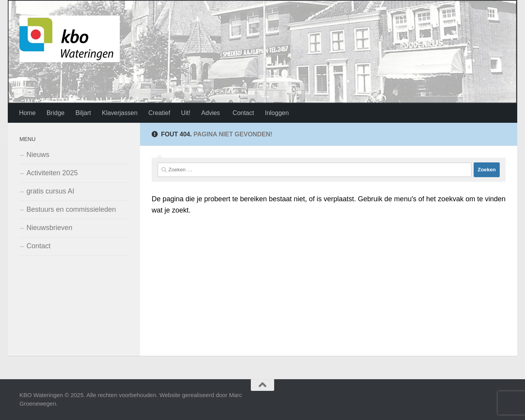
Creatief (159, 113)
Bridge (56, 113)
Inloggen (277, 113)
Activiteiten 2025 (52, 173)
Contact (243, 113)
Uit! (186, 113)
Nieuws (38, 155)
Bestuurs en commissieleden (71, 209)
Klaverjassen (120, 113)
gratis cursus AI (50, 191)
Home (27, 113)
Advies (211, 113)
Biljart (83, 113)
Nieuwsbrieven (49, 228)
